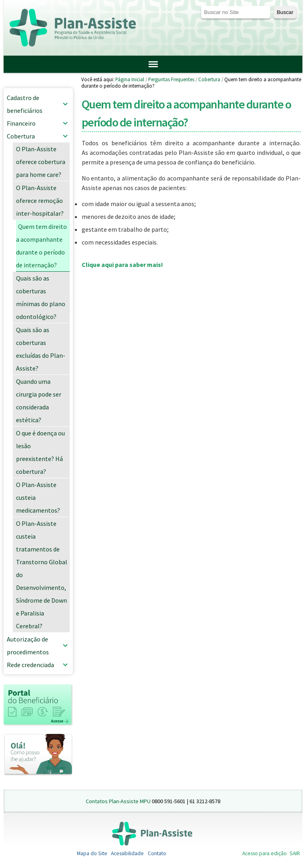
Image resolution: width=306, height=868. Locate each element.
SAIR (295, 853)
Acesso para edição (265, 853)
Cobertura (209, 79)
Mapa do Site (92, 853)
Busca (200, 6)
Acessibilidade (127, 853)
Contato (157, 853)
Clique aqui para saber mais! (122, 265)
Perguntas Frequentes (171, 79)
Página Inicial (130, 79)
